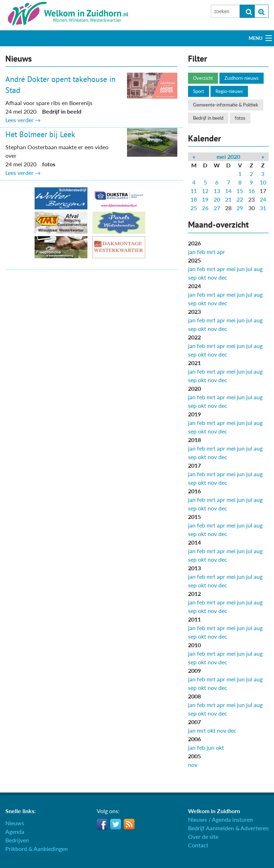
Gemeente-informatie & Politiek (226, 105)
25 (194, 208)
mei (231, 269)
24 (263, 199)
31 (263, 208)
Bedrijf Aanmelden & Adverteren (228, 828)
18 (194, 199)
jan (192, 252)
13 (217, 191)
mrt (211, 252)
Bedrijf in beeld (208, 118)
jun (241, 269)
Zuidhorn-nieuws (242, 78)
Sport (199, 91)
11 (194, 191)
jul (249, 269)
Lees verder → (23, 120)
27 (217, 208)
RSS (129, 824)
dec (223, 277)
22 (240, 199)
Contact (198, 845)
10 (263, 182)
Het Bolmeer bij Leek (40, 134)
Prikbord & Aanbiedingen (37, 849)
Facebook (102, 824)
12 (205, 191)
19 (205, 199)
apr (221, 252)
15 (240, 191)
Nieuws (15, 823)
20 (217, 199)
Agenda (15, 831)
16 (252, 191)
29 (240, 208)
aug (258, 269)
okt (202, 277)
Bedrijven (17, 840)
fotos (240, 118)
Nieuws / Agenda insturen (220, 819)
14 (228, 191)
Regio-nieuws (229, 91)
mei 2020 (228, 157)
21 (228, 199)
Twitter (116, 824)
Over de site (203, 836)
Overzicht (203, 78)
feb (201, 252)
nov (212, 277)
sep (192, 277)
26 (205, 208)
